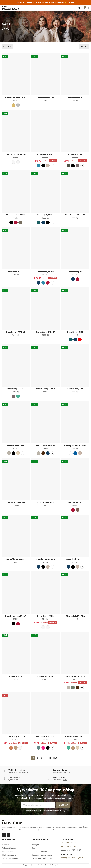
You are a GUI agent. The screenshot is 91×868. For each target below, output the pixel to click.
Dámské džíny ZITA (75, 389)
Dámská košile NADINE (16, 559)
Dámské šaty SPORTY (16, 215)
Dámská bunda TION (45, 502)
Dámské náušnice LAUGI (16, 98)
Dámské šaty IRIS (75, 272)
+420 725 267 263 (69, 847)
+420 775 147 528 (68, 843)
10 (50, 758)
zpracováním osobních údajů (55, 811)
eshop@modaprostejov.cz (72, 858)
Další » (56, 758)
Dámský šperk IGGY (75, 98)
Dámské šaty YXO (16, 676)
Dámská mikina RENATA (75, 676)
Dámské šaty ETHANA (75, 616)
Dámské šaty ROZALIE (16, 737)
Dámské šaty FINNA (45, 616)
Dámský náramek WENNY (16, 154)
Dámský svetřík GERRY (16, 446)
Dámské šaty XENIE (45, 676)
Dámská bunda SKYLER (75, 737)
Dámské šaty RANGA (16, 272)
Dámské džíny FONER (45, 389)
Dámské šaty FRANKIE (16, 332)
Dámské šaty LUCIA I (45, 215)
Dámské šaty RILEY (75, 154)
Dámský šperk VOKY (45, 98)
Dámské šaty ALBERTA (16, 389)
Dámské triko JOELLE (75, 559)
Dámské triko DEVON (45, 559)
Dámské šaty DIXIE (75, 332)
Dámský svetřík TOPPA (45, 737)
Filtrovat (8, 46)
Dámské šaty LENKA (45, 272)
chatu (65, 780)
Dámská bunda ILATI (16, 502)
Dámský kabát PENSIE (45, 154)
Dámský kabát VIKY (75, 502)
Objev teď (70, 2)
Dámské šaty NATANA (45, 332)
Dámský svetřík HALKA (45, 446)
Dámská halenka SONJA (16, 616)
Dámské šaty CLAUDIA (75, 215)
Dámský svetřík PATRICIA (75, 446)
